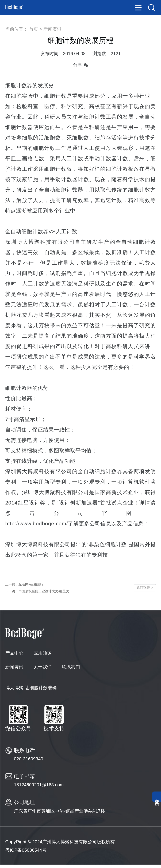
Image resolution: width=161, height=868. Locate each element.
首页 (34, 29)
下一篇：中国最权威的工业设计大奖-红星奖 (46, 594)
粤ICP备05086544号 (26, 853)
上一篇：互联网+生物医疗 (29, 585)
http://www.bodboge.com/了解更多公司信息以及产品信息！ (77, 524)
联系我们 (71, 670)
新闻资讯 (52, 29)
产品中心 (14, 656)
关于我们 (43, 670)
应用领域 (43, 656)
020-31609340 (29, 762)
